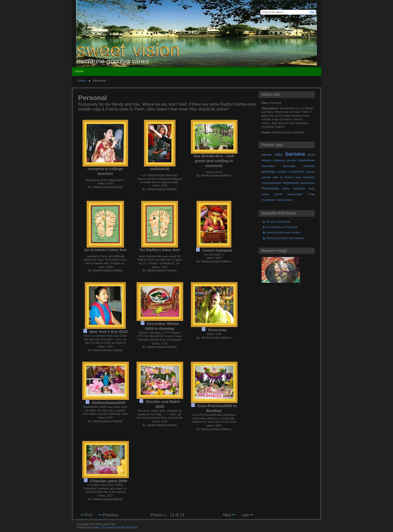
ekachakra (268, 166)
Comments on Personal (282, 227)
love (298, 177)
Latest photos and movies (283, 232)
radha (286, 189)
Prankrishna (270, 189)
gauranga (289, 166)
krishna (282, 172)
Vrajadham (268, 200)
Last (248, 515)
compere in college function (105, 171)
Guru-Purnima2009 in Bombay (217, 408)
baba (279, 154)
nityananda (291, 183)
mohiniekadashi (272, 183)
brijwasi (266, 160)
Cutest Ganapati (217, 250)
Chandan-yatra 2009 (108, 481)
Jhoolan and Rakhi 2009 (163, 404)
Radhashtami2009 (109, 403)
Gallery (82, 80)
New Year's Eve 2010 (108, 332)
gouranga (268, 172)
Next (229, 515)
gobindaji (309, 166)
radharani (299, 189)
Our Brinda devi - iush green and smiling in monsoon (214, 161)
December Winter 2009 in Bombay (162, 326)
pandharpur (308, 183)
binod (311, 155)
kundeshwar (297, 172)
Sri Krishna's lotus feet (105, 250)
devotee (292, 160)
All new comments (278, 221)
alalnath (267, 155)
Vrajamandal (284, 200)
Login (313, 4)
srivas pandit (272, 194)
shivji (312, 189)
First (86, 515)
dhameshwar (307, 160)
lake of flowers (283, 177)
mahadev (309, 177)
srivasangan (295, 194)
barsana (295, 154)
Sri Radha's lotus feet (159, 250)
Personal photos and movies (285, 238)
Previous (108, 515)
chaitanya (279, 160)
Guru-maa (217, 330)
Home (79, 71)
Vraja (312, 194)
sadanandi (160, 169)
